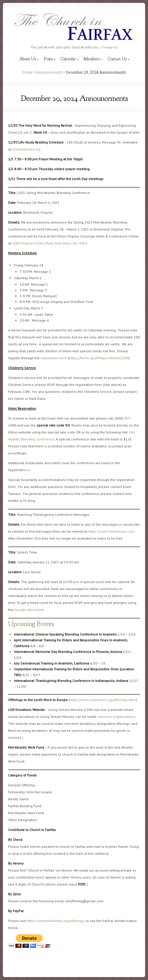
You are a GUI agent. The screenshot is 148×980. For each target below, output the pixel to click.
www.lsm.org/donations (117, 717)
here (26, 470)
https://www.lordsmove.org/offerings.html (103, 700)
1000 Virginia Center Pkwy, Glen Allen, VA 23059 (50, 243)
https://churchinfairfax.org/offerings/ (56, 921)
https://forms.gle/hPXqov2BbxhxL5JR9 (99, 358)
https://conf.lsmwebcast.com (111, 531)
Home (27, 72)
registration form (54, 358)
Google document (29, 610)
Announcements (49, 72)
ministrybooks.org (26, 149)
